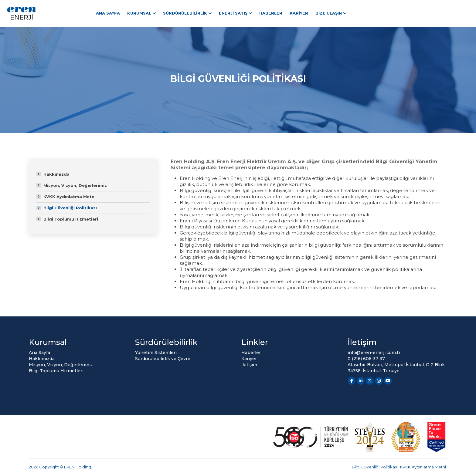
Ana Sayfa (108, 13)
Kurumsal (139, 13)
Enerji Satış (233, 13)
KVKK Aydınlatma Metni (70, 197)
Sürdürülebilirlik (185, 13)
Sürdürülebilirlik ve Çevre (163, 359)
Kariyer (299, 13)
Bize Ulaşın (329, 13)
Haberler (271, 13)
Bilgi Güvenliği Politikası (70, 208)
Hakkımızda (56, 174)
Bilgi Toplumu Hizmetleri (71, 219)
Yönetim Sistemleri (156, 353)
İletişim (249, 365)
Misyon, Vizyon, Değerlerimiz (75, 185)
